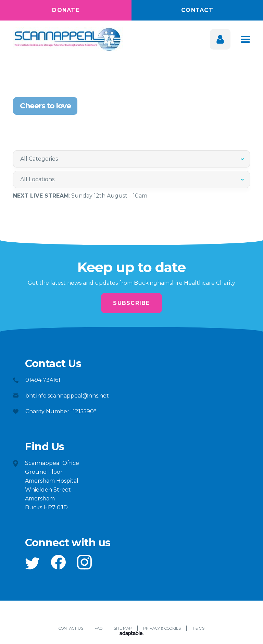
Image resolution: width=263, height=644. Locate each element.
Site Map (123, 629)
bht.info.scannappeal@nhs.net (67, 396)
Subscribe (131, 303)
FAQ (98, 629)
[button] (32, 564)
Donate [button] (66, 10)
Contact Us (71, 629)
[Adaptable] (131, 634)
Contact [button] (197, 10)
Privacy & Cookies (162, 629)
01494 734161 (43, 380)
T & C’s (198, 629)
